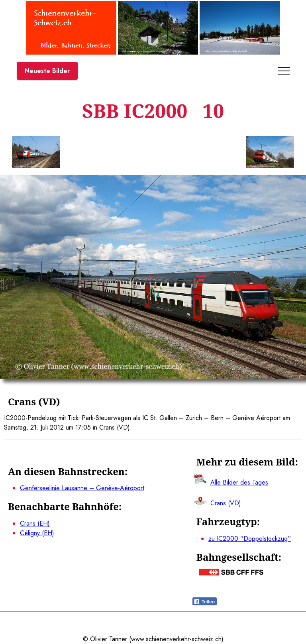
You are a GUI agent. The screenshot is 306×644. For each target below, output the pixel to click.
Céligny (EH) (37, 533)
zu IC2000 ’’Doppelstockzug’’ (250, 539)
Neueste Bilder (47, 71)
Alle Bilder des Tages (239, 482)
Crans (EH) (35, 523)
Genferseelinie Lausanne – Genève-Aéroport (82, 488)
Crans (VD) (226, 503)
